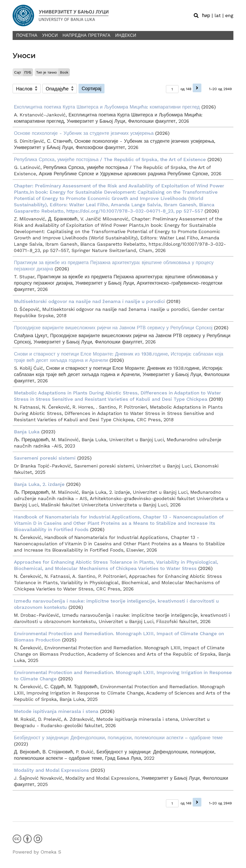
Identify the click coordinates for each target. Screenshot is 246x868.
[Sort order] (60, 89)
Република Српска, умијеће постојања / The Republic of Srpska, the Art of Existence (110, 159)
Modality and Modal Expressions (51, 770)
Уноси (50, 35)
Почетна (27, 35)
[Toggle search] (196, 16)
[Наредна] (197, 88)
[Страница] (172, 89)
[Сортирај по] (27, 89)
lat (218, 15)
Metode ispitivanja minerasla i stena (56, 711)
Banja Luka (27, 432)
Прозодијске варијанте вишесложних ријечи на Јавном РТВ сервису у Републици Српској (113, 328)
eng (229, 15)
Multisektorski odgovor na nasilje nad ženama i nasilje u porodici (89, 301)
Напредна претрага (87, 35)
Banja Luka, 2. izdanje (39, 484)
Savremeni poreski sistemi (45, 458)
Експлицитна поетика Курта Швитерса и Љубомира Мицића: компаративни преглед (107, 107)
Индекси (126, 35)
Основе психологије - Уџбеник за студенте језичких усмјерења (84, 133)
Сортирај (91, 88)
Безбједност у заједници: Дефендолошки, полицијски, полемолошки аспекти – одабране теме (118, 738)
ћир (206, 15)
